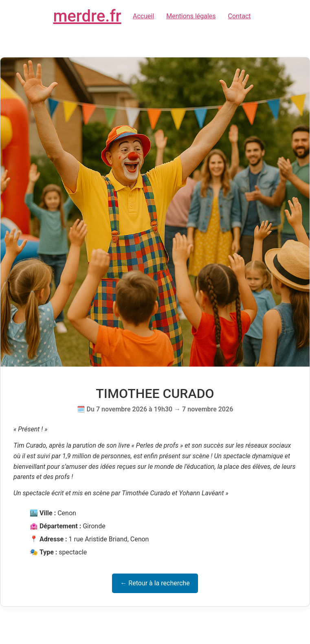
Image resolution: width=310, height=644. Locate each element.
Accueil (143, 16)
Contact (240, 16)
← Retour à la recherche (155, 583)
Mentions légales (191, 16)
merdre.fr (87, 16)
